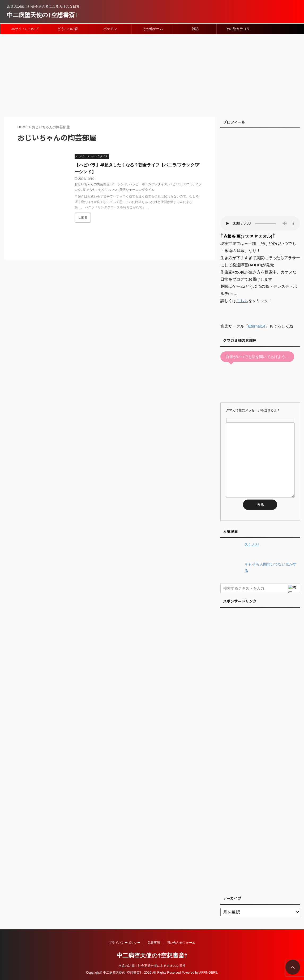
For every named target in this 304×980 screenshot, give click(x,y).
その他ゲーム (153, 29)
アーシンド (119, 184)
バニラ (188, 184)
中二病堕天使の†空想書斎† (42, 15)
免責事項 (154, 943)
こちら (242, 301)
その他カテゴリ (238, 29)
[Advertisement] (152, 74)
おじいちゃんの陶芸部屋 (92, 184)
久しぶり (252, 544)
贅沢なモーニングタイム (137, 190)
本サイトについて (25, 29)
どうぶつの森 (68, 29)
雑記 (195, 29)
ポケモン (110, 29)
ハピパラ (175, 184)
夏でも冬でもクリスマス (100, 190)
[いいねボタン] (83, 218)
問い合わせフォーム (181, 943)
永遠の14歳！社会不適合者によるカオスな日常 (152, 966)
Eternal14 (257, 326)
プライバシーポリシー (125, 943)
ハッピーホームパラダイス (148, 184)
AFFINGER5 (208, 973)
